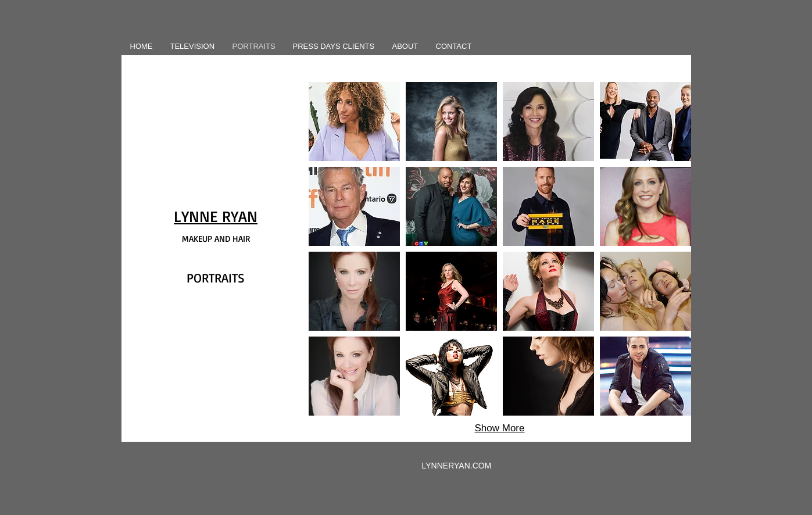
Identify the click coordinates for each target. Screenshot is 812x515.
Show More (500, 428)
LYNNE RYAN (216, 216)
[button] (354, 121)
